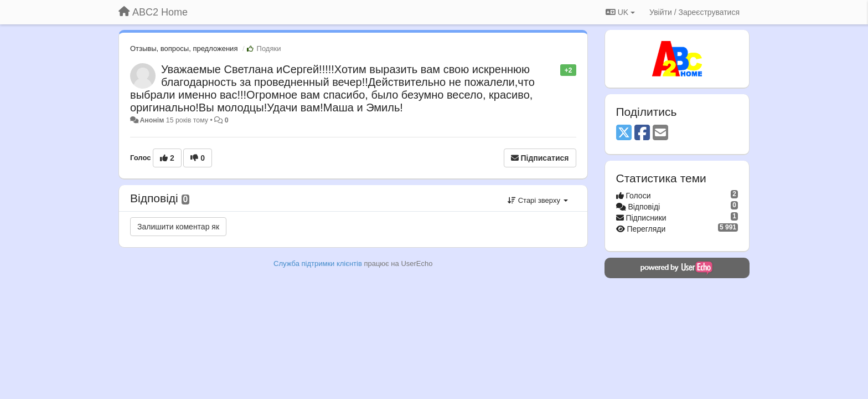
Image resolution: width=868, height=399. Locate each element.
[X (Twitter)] (624, 133)
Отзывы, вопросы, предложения (184, 48)
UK (620, 12)
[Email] (660, 133)
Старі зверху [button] (538, 200)
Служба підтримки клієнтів (318, 264)
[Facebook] (642, 133)
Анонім (152, 120)
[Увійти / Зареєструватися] (694, 12)
